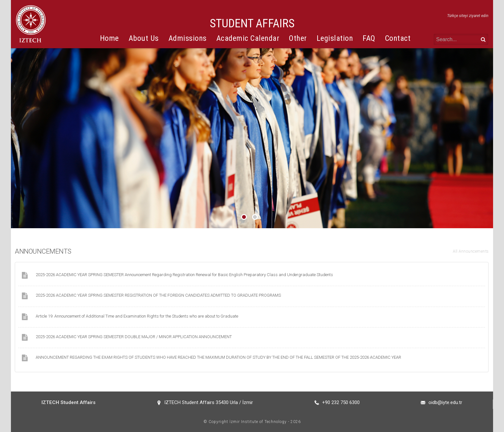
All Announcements (471, 251)
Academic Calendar (248, 38)
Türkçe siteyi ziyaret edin (468, 16)
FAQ (369, 38)
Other (298, 38)
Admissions (188, 38)
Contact (398, 38)
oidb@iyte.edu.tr (445, 402)
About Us (144, 38)
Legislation (335, 38)
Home (109, 38)
